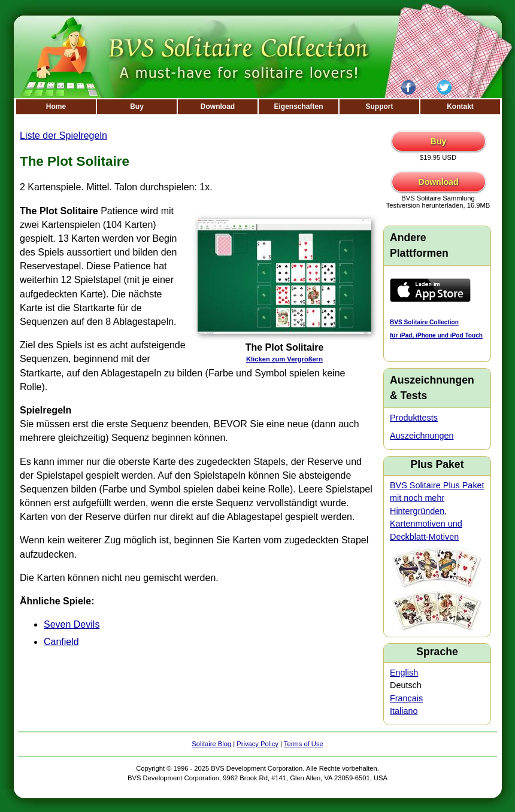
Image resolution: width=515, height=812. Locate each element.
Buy (137, 107)
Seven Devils (72, 624)
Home (56, 107)
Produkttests (414, 418)
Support (380, 107)
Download (218, 107)
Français (406, 698)
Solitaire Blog (211, 744)
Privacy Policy (257, 744)
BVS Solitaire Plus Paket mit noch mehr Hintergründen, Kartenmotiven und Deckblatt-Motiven (437, 511)
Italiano (404, 711)
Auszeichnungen (422, 436)
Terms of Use (304, 744)
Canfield (61, 642)
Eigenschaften (298, 107)
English (404, 673)
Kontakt (460, 107)
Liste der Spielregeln (63, 136)
